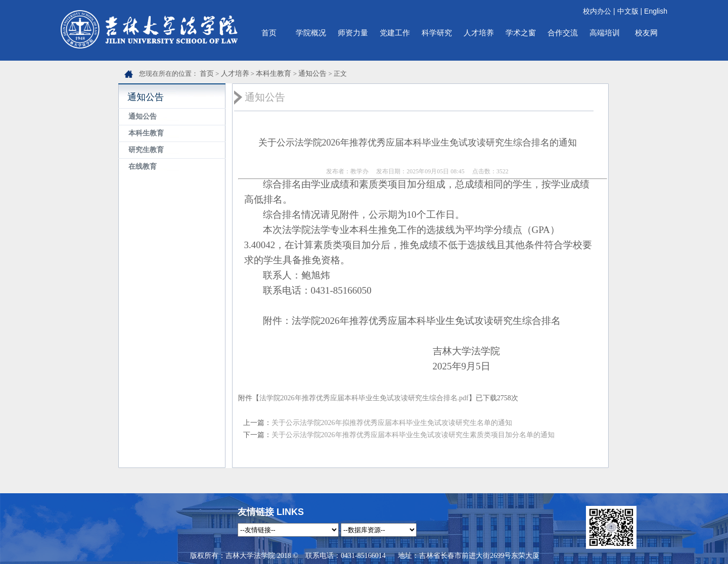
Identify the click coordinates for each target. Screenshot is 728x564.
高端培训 (605, 33)
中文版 (628, 11)
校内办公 (597, 11)
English (656, 11)
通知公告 (312, 74)
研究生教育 (146, 150)
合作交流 (563, 33)
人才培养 (479, 33)
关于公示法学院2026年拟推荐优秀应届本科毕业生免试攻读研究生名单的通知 (392, 423)
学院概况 (311, 33)
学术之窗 (521, 33)
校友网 (646, 33)
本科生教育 (274, 74)
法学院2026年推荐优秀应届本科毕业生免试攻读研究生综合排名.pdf (364, 398)
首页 (269, 33)
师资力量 (353, 33)
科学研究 (437, 33)
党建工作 (395, 33)
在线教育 (143, 167)
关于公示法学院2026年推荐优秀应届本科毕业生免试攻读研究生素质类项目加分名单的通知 (413, 435)
